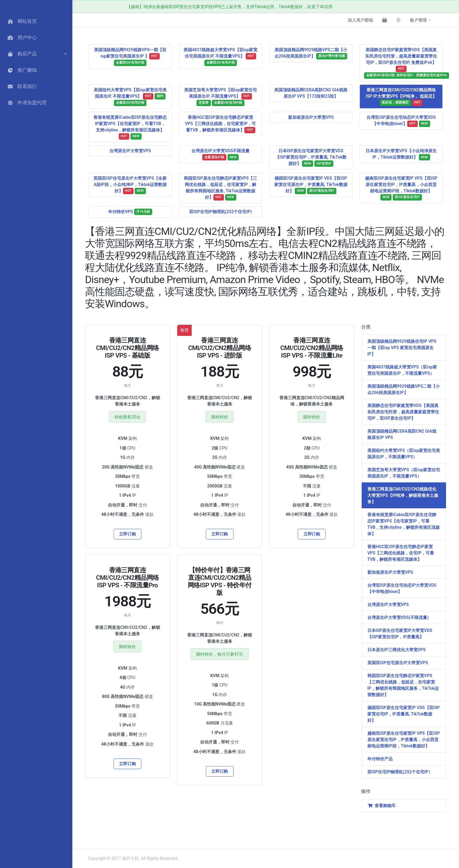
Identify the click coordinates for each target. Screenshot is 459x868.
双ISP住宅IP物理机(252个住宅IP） (400, 772)
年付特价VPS (130, 212)
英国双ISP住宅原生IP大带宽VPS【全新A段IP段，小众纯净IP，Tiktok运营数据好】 (130, 185)
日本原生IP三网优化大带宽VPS (397, 650)
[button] (36, 54)
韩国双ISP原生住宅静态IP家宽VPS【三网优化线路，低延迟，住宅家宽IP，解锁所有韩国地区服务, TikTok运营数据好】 (220, 188)
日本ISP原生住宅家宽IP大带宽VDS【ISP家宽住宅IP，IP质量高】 (400, 634)
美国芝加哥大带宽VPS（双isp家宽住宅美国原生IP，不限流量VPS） (404, 473)
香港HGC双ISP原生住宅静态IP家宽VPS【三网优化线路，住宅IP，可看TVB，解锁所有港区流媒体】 (401, 553)
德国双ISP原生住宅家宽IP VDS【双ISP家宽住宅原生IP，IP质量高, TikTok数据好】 (311, 185)
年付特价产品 (380, 759)
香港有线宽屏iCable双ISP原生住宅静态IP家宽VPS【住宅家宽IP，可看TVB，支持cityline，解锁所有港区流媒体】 (130, 127)
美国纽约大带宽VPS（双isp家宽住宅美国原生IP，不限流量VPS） (404, 454)
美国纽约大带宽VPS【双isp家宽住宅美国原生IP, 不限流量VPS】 (130, 97)
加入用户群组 (360, 20)
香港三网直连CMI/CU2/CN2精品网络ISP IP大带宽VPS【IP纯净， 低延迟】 (401, 97)
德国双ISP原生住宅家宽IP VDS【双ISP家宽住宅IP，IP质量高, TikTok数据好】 (404, 714)
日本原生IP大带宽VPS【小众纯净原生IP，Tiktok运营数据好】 (401, 154)
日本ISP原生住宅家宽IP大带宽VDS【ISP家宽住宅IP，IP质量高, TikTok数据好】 (311, 158)
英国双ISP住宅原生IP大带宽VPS (398, 663)
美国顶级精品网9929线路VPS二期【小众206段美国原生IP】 (311, 53)
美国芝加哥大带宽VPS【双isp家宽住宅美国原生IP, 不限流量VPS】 (220, 97)
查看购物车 (382, 806)
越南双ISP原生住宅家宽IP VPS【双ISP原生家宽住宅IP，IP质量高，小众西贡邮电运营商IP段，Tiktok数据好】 (401, 188)
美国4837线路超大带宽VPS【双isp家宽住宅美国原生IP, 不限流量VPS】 (220, 57)
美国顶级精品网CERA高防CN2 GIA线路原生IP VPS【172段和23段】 (311, 93)
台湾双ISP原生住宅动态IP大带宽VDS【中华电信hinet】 (401, 121)
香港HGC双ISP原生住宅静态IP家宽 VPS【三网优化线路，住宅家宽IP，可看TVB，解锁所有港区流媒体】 (221, 124)
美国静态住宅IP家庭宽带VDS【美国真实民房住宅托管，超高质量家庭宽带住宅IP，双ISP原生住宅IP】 (403, 412)
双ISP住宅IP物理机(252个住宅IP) (220, 212)
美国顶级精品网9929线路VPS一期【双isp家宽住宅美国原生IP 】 (130, 57)
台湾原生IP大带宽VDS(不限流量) (398, 617)
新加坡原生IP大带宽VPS (311, 117)
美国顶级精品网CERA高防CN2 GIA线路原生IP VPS (402, 434)
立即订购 (127, 534)
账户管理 (418, 20)
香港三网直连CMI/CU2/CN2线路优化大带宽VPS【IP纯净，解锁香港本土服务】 (403, 495)
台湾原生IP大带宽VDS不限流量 (221, 154)
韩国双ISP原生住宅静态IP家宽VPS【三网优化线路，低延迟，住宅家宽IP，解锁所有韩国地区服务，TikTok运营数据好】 (403, 685)
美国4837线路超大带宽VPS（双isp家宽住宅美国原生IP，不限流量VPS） (402, 370)
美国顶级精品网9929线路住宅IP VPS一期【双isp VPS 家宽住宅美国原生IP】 (402, 348)
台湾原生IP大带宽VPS (130, 151)
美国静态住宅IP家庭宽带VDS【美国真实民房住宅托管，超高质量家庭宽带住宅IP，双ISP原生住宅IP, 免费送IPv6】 (403, 63)
